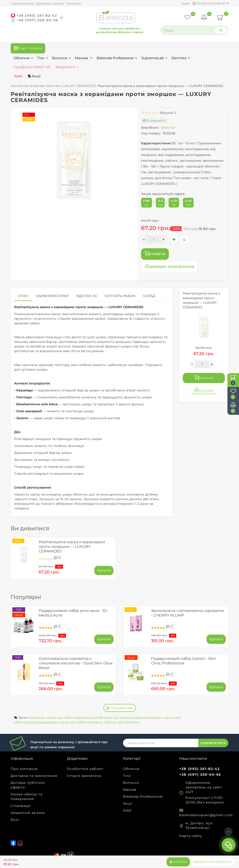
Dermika (181, 58)
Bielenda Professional (117, 58)
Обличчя (23, 58)
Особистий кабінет (211, 3)
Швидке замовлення (213, 862)
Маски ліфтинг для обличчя (116, 722)
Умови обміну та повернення (27, 797)
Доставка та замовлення (34, 776)
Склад (149, 296)
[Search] (221, 30)
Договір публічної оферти (28, 785)
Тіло (43, 58)
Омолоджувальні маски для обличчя (60, 722)
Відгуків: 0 (167, 113)
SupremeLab (154, 58)
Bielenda (168, 127)
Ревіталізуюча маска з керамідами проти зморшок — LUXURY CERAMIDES (72, 547)
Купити (178, 862)
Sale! (18, 76)
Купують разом (120, 296)
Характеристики (52, 296)
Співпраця (21, 806)
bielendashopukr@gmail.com (206, 815)
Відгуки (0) (87, 296)
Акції (34, 76)
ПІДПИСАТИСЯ (213, 743)
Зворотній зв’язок (28, 813)
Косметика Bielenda (27, 86)
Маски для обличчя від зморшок (107, 718)
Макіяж (84, 58)
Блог (15, 820)
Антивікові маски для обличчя (53, 718)
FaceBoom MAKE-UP (32, 67)
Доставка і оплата (50, 3)
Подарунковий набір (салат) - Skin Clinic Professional (184, 661)
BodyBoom (67, 67)
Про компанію (23, 3)
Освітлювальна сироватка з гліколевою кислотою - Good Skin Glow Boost (76, 663)
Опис (23, 296)
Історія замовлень (84, 776)
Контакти (74, 3)
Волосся (61, 58)
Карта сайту (191, 836)
